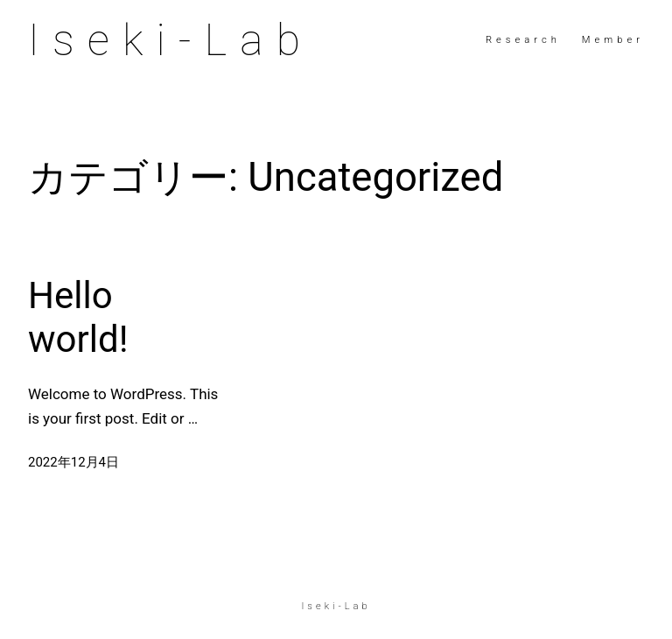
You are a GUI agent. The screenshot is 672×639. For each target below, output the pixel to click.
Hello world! (78, 317)
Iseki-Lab (171, 40)
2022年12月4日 (73, 462)
